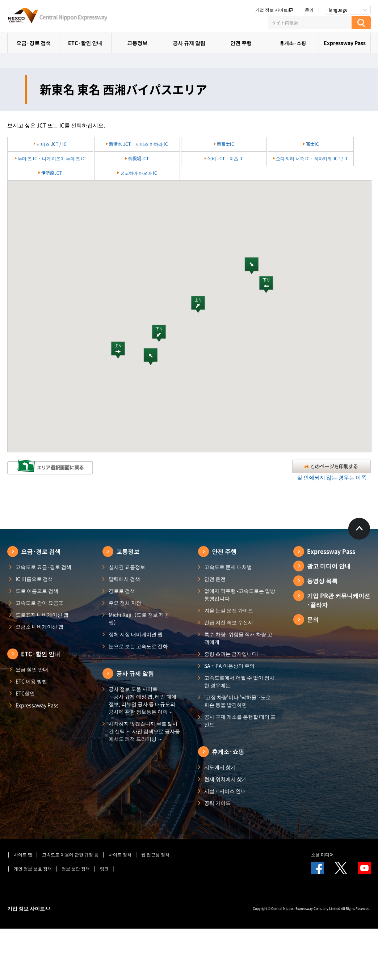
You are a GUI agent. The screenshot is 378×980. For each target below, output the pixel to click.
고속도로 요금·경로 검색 (43, 567)
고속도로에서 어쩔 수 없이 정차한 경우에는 (239, 681)
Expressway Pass (345, 43)
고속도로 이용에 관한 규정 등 (70, 854)
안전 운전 (215, 579)
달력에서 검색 (124, 579)
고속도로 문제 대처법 (228, 567)
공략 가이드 (217, 803)
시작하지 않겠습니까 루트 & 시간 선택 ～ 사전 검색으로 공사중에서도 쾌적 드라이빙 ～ (144, 731)
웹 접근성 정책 (155, 854)
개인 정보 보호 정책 (33, 869)
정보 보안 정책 (76, 869)
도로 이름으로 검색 (37, 591)
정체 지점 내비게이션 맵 (136, 634)
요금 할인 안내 (32, 669)
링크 (104, 869)
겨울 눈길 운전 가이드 (229, 610)
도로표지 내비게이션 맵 (42, 614)
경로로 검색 (122, 591)
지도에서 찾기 (220, 767)
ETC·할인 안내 (85, 43)
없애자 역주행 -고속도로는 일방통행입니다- (240, 594)
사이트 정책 (120, 854)
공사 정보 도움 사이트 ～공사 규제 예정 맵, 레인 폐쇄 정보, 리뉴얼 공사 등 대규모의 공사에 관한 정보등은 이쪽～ (142, 700)
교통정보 (137, 43)
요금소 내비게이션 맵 (39, 626)
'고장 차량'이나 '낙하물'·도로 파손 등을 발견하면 (238, 701)
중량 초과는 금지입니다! (232, 654)
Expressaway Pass (37, 705)
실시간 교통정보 (127, 567)
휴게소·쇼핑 (293, 43)
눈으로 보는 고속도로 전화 (138, 646)
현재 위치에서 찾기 (226, 779)
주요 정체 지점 (125, 603)
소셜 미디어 (322, 854)
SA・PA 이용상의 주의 (229, 666)
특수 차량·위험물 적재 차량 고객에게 (238, 638)
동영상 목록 (322, 580)
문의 (309, 10)
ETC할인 (25, 693)
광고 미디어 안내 (329, 566)
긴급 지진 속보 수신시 (229, 622)
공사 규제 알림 (189, 43)
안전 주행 (241, 43)
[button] (252, 266)
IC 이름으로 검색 (34, 579)
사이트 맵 (23, 854)
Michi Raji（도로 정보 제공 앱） (139, 618)
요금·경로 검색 (33, 43)
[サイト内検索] (310, 23)
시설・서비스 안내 (225, 791)
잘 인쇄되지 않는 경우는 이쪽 (332, 477)
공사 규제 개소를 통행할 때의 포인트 (240, 720)
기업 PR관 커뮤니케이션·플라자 (339, 600)
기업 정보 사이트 (274, 10)
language (338, 10)
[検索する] (361, 23)
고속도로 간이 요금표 (39, 603)
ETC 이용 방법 (31, 681)
